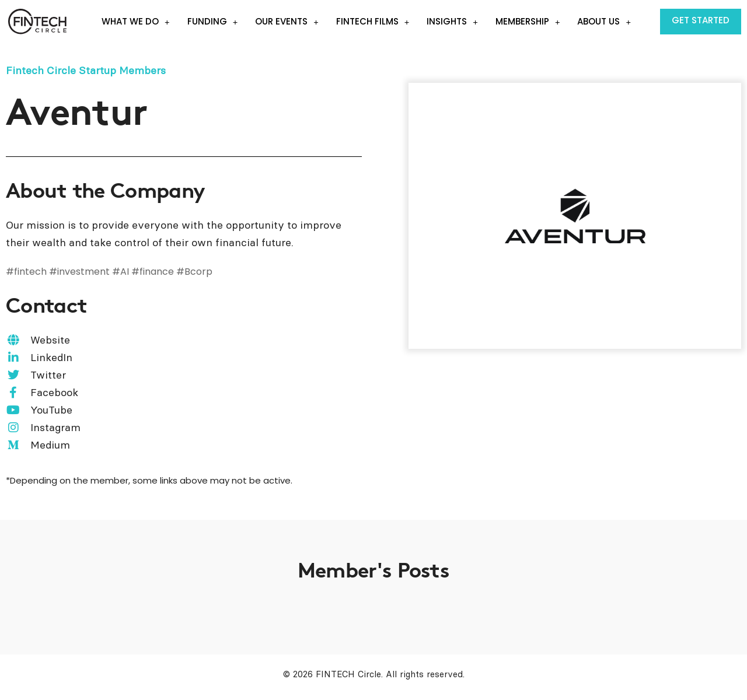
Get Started (701, 20)
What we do (136, 22)
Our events (287, 22)
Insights (452, 22)
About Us (604, 22)
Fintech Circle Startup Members (86, 71)
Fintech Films (373, 22)
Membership (528, 22)
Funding (213, 22)
